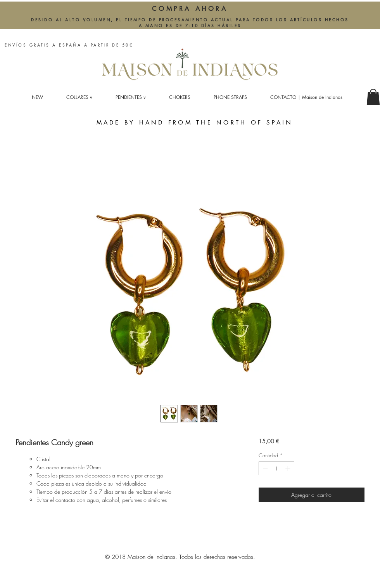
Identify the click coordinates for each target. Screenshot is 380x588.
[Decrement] (264, 469)
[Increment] (288, 469)
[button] (373, 97)
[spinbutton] (276, 469)
